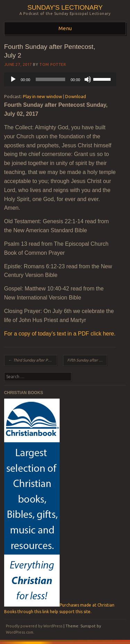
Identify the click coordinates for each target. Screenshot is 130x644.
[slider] (50, 79)
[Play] (13, 79)
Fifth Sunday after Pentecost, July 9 (87, 360)
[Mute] (88, 79)
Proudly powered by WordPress (34, 626)
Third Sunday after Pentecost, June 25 (33, 360)
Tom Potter (53, 64)
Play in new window (42, 96)
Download (76, 96)
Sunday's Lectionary (65, 7)
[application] (60, 79)
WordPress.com (20, 632)
